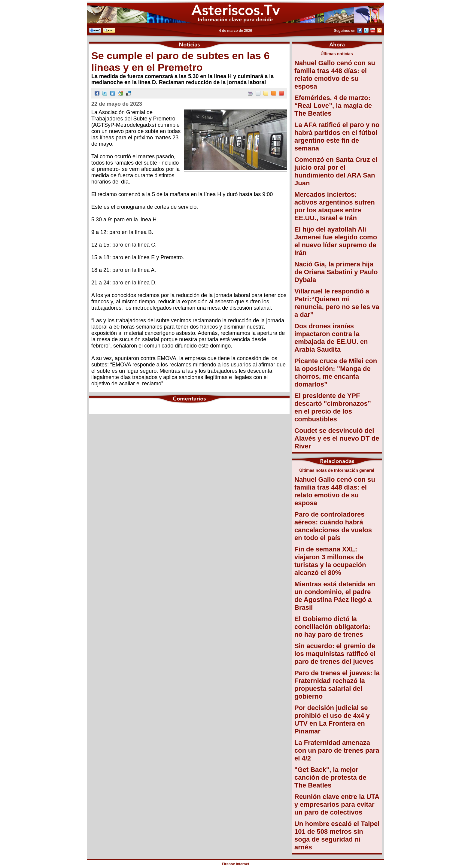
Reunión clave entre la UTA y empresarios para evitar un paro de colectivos (337, 804)
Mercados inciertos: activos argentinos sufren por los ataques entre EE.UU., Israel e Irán (335, 206)
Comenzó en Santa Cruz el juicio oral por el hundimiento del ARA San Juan (336, 171)
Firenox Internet (236, 864)
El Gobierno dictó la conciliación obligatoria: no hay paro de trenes (332, 627)
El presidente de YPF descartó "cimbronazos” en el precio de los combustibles (333, 407)
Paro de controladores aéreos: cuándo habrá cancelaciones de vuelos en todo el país (333, 526)
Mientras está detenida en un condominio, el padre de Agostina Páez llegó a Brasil (335, 596)
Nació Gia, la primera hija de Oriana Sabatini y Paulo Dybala (336, 272)
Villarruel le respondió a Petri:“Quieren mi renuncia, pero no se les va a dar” (337, 303)
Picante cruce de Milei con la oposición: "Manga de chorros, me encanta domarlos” (336, 373)
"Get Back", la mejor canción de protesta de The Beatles (330, 777)
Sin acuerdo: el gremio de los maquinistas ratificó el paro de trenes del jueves (335, 654)
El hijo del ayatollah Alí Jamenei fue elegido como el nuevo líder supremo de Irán (336, 241)
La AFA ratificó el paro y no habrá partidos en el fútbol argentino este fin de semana (337, 137)
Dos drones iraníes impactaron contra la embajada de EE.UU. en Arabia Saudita (331, 338)
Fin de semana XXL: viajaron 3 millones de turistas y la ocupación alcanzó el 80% (330, 561)
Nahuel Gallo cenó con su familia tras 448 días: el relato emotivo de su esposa (335, 75)
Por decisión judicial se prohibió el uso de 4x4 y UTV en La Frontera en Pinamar (332, 719)
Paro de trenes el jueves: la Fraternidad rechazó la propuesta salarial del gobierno (337, 685)
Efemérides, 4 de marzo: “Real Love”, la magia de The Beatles (333, 106)
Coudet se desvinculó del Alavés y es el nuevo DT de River (337, 438)
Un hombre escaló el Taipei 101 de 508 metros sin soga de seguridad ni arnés (337, 835)
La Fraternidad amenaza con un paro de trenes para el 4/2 (337, 750)
